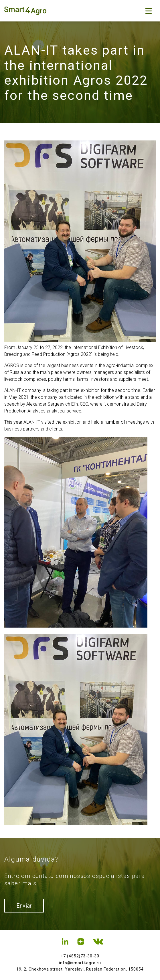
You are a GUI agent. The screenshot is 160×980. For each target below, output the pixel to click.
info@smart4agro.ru (80, 963)
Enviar (24, 906)
